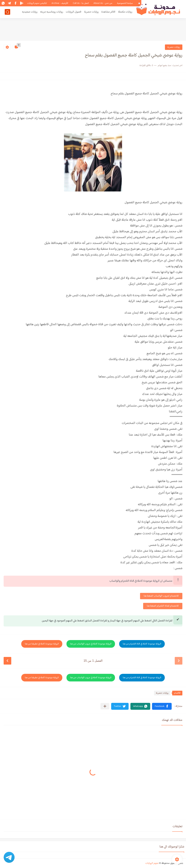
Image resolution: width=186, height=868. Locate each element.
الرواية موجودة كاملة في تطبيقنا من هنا (42, 644)
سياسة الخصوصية (125, 3)
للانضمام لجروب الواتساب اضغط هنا (161, 596)
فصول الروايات (74, 12)
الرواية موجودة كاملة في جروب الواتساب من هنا (91, 644)
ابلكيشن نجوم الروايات (37, 3)
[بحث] (7, 12)
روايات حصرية (91, 12)
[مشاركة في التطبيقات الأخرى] (105, 706)
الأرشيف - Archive (60, 3)
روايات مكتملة (125, 12)
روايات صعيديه (30, 12)
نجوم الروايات (152, 863)
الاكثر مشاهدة (108, 12)
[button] (162, 706)
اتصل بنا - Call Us (81, 3)
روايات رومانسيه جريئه (52, 12)
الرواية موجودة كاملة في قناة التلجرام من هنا (142, 644)
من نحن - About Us (103, 3)
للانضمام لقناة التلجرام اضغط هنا (163, 606)
